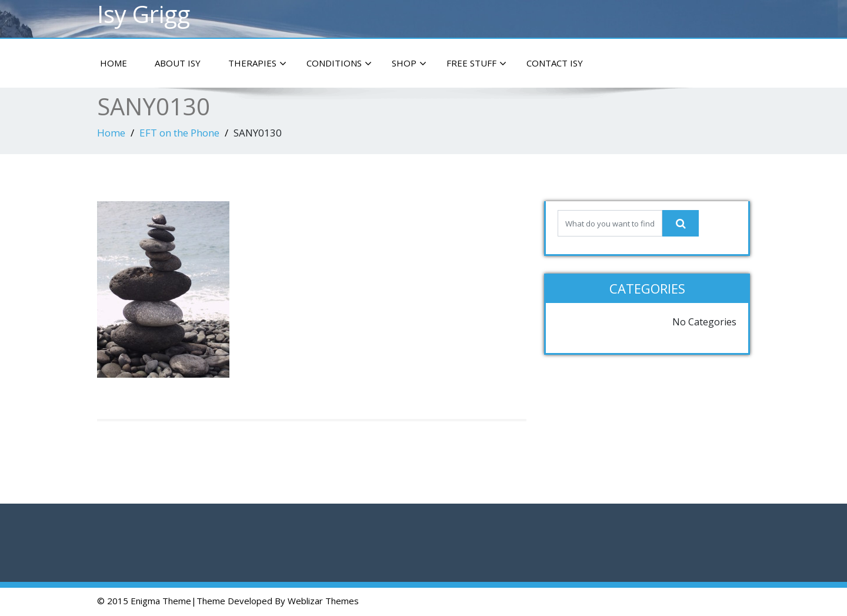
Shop (409, 64)
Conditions (339, 64)
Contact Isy (555, 63)
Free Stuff (476, 64)
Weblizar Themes (323, 601)
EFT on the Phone (179, 133)
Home (114, 63)
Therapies (257, 64)
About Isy (178, 63)
